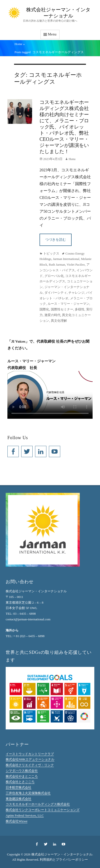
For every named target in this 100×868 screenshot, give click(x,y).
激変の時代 (52, 315)
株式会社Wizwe (17, 821)
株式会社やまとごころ (22, 776)
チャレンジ (76, 293)
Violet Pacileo (76, 265)
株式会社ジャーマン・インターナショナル (62, 854)
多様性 (80, 309)
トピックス (51, 253)
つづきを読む (56, 240)
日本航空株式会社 (19, 787)
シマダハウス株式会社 (22, 771)
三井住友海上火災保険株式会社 (28, 793)
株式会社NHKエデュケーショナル (30, 759)
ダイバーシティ (56, 293)
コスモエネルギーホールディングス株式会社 (38, 804)
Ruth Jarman (57, 265)
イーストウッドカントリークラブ (30, 754)
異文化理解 (59, 321)
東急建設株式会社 (19, 799)
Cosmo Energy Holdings (62, 256)
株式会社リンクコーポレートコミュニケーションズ (43, 810)
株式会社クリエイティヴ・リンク (30, 765)
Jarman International (66, 259)
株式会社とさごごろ (20, 782)
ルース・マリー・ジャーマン (69, 304)
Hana (72, 159)
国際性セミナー (62, 309)
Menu (52, 34)
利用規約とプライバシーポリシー (64, 860)
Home (20, 44)
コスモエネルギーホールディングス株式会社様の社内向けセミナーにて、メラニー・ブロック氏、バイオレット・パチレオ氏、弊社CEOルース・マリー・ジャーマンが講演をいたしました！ (64, 127)
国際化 (44, 309)
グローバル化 (54, 276)
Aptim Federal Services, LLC (25, 815)
